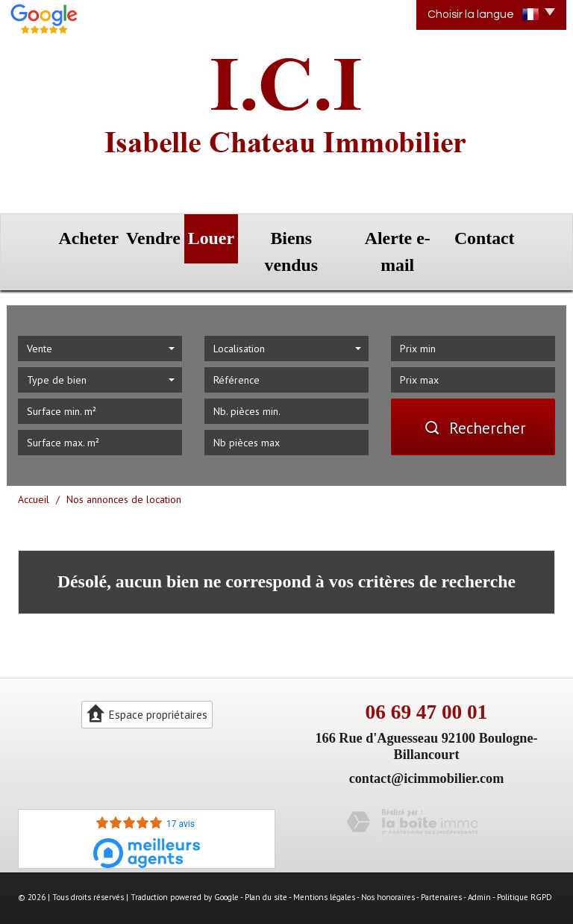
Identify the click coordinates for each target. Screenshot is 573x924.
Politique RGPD (525, 860)
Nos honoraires (388, 860)
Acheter (59, 233)
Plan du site (266, 860)
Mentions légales (324, 860)
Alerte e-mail (418, 233)
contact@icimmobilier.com (427, 740)
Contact (513, 233)
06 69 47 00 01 (427, 675)
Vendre (142, 233)
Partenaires (441, 860)
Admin (479, 860)
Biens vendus (311, 233)
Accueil (34, 462)
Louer (220, 233)
